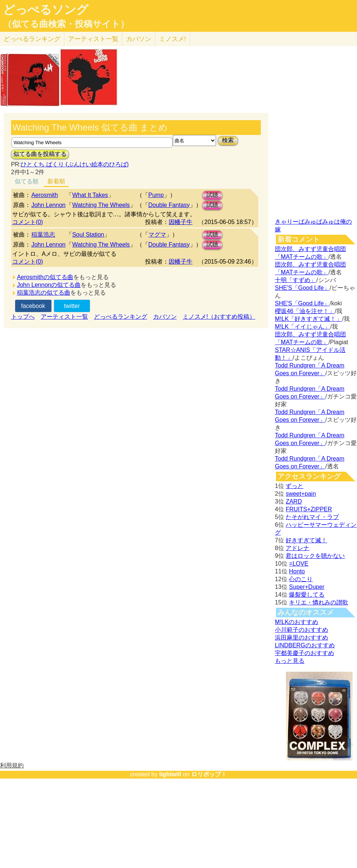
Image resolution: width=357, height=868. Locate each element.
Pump (156, 195)
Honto (297, 571)
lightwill (170, 774)
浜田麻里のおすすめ (302, 638)
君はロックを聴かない (315, 556)
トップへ (23, 317)
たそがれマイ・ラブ (312, 517)
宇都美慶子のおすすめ (304, 653)
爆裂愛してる (307, 595)
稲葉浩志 (43, 235)
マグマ (157, 235)
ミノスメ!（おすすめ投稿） (219, 317)
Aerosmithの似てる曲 (45, 277)
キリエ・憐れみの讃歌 (319, 602)
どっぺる (32, 39)
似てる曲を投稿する (40, 154)
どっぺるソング (46, 10)
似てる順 (27, 181)
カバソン (139, 39)
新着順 (56, 181)
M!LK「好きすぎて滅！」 (308, 319)
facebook (33, 306)
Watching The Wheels (101, 205)
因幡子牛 (181, 222)
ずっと (294, 486)
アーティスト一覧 (64, 317)
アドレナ (297, 548)
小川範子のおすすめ (302, 630)
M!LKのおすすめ (297, 622)
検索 (228, 140)
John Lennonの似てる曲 (49, 285)
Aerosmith (45, 195)
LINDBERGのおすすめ (305, 645)
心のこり (301, 579)
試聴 (212, 195)
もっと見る (290, 661)
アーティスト (93, 39)
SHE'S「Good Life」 (302, 288)
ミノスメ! (173, 39)
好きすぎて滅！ (306, 540)
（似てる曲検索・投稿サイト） (66, 24)
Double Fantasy (169, 205)
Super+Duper (307, 587)
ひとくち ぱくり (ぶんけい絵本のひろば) (75, 164)
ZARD (294, 501)
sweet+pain (301, 494)
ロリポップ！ (209, 774)
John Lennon (49, 205)
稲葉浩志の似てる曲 (44, 293)
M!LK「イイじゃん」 (302, 327)
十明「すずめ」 (296, 280)
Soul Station (88, 235)
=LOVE (299, 564)
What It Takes (90, 195)
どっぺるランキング (121, 317)
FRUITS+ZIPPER (309, 509)
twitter (72, 306)
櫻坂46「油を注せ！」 (305, 311)
